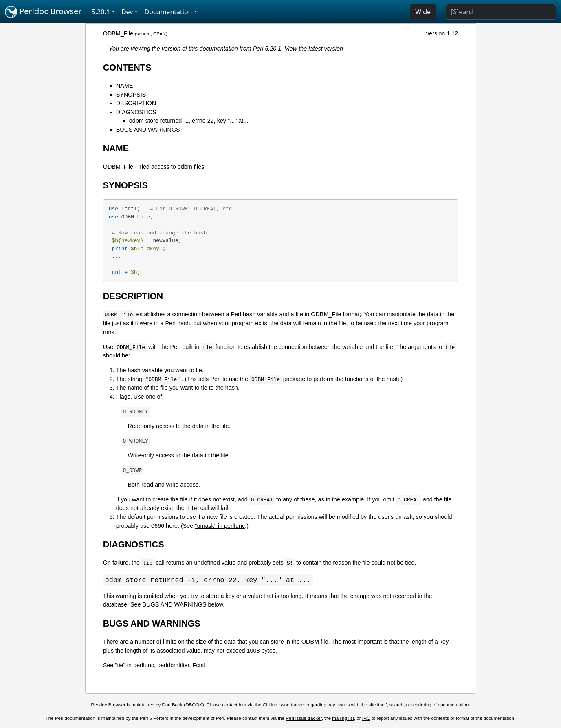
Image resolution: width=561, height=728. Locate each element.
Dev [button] (127, 12)
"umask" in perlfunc (220, 526)
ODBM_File (118, 33)
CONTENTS (127, 67)
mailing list (343, 719)
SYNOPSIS (131, 95)
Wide (423, 12)
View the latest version (314, 49)
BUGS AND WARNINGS (148, 130)
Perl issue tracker (304, 719)
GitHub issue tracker (284, 705)
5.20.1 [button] (101, 12)
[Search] (501, 12)
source (144, 34)
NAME (125, 86)
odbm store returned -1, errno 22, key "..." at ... (190, 121)
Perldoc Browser (43, 12)
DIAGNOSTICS (136, 112)
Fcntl (199, 666)
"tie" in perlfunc (134, 666)
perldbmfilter (173, 666)
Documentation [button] (168, 12)
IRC (366, 719)
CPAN (159, 34)
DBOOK (194, 705)
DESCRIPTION (136, 103)
